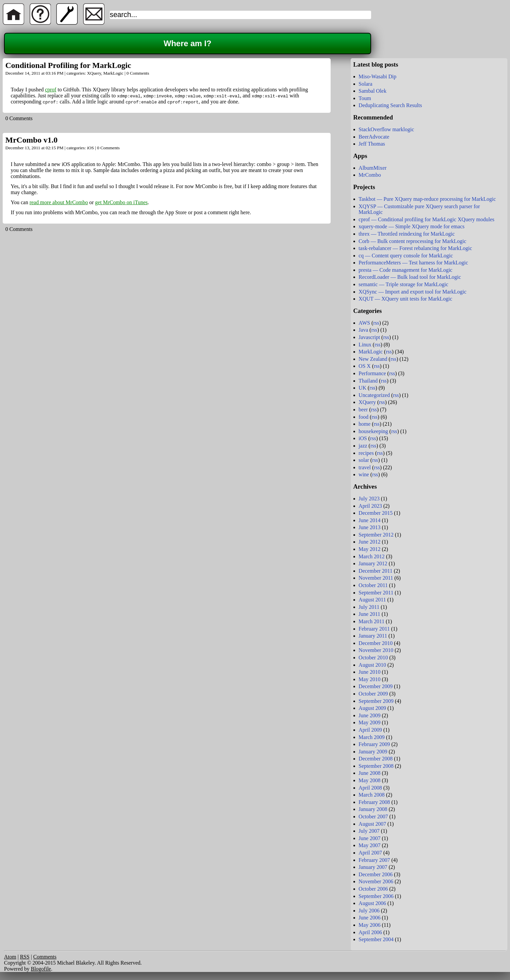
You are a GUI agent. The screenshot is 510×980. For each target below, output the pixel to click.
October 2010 (373, 658)
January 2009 (373, 752)
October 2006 (373, 889)
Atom (10, 957)
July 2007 (369, 831)
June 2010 (370, 672)
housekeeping (373, 431)
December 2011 (376, 571)
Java (363, 330)
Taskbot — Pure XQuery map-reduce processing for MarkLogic (427, 199)
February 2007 (374, 860)
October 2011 (373, 585)
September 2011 (376, 593)
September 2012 (376, 535)
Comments (45, 957)
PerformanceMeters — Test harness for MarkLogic (413, 263)
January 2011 (373, 636)
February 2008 (374, 802)
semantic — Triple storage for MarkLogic (404, 284)
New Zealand (373, 359)
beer (363, 410)
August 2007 (372, 824)
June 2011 (370, 614)
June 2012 (370, 542)
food (364, 417)
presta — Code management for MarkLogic (406, 270)
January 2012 (373, 563)
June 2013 (370, 527)
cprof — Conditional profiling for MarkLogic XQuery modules (427, 219)
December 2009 (376, 686)
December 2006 (376, 874)
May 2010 (370, 679)
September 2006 (376, 896)
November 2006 (376, 881)
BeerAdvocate (374, 137)
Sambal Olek (373, 91)
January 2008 (373, 809)
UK (363, 388)
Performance (372, 373)
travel (365, 467)
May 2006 (370, 925)
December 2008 (376, 759)
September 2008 (376, 766)
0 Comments (138, 73)
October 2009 (373, 694)
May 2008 (370, 780)
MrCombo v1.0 (31, 140)
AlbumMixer (373, 168)
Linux (365, 345)
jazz (363, 446)
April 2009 (370, 730)
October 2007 (373, 816)
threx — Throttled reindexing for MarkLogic (407, 234)
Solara (366, 84)
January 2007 (373, 867)
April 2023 (370, 506)
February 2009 (374, 744)
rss (376, 323)
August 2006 (372, 903)
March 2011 (372, 621)
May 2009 (370, 722)
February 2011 (374, 629)
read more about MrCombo (59, 202)
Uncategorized (374, 395)
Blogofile (41, 969)
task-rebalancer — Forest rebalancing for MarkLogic (415, 248)
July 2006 (369, 911)
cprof (51, 90)
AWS (364, 323)
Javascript (369, 337)
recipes (366, 453)
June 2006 (370, 918)
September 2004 (376, 939)
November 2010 (376, 650)
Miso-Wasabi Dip (378, 76)
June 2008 (370, 773)
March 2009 (372, 737)
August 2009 (372, 708)
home (365, 424)
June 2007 (370, 838)
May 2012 (370, 549)
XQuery (94, 73)
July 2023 (369, 499)
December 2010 (376, 643)
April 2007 (370, 853)
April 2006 (370, 932)
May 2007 (370, 845)
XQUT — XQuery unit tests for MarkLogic (406, 299)
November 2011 (376, 578)
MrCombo (370, 175)
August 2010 (372, 665)
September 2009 (376, 701)
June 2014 (370, 520)
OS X (365, 366)
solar (364, 460)
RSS (25, 957)
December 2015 (376, 513)
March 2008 (372, 795)
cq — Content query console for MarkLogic (406, 256)
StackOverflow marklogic (387, 129)
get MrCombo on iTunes (121, 202)
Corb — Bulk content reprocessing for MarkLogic (413, 241)
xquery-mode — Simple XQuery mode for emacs (412, 226)
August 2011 (372, 600)
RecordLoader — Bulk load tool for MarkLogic (410, 277)
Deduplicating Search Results (390, 105)
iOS (91, 148)
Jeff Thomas (372, 144)
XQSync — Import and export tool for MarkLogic (413, 292)
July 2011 (369, 607)
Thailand (368, 381)
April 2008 (370, 788)
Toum (365, 98)
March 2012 (372, 556)
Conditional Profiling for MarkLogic (68, 65)
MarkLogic (113, 73)
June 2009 (370, 715)
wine (364, 474)
